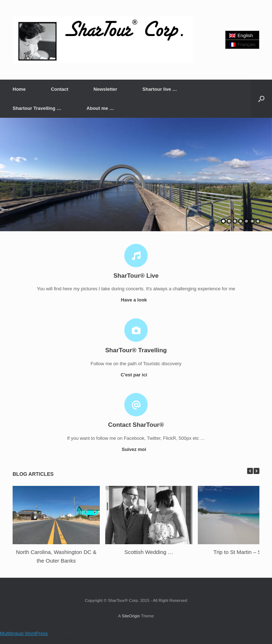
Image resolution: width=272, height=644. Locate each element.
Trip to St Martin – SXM (241, 552)
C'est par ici (136, 375)
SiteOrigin (131, 616)
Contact (59, 89)
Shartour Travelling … (37, 108)
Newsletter (106, 89)
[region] (136, 175)
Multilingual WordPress (24, 633)
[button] (261, 99)
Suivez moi (136, 449)
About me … (100, 108)
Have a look (136, 300)
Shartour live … (160, 89)
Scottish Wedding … (149, 552)
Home (19, 89)
